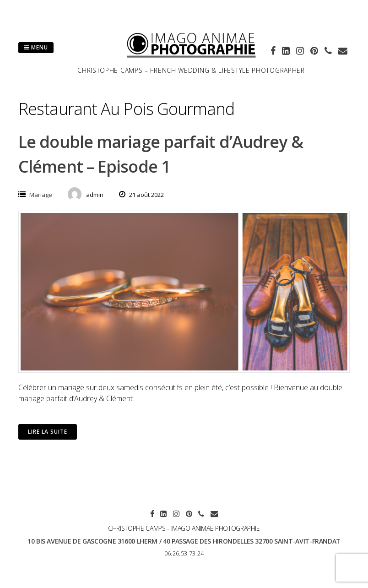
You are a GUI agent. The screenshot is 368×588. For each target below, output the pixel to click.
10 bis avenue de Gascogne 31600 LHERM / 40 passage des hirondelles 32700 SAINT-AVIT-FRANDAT (184, 541)
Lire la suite (48, 432)
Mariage (41, 195)
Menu (36, 47)
